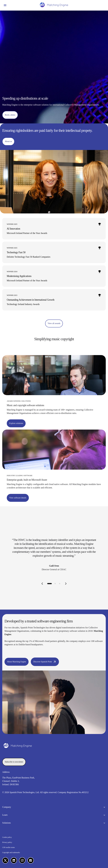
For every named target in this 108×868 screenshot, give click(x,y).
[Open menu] (5, 5)
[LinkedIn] (14, 860)
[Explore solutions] (16, 423)
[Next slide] (66, 584)
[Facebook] (31, 860)
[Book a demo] (10, 115)
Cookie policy (7, 837)
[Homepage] (54, 5)
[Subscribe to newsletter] (14, 762)
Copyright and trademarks (11, 852)
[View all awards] (54, 323)
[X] (5, 860)
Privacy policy (7, 842)
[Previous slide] (42, 584)
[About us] (8, 141)
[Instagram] (22, 860)
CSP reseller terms (9, 847)
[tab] (49, 584)
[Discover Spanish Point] (45, 662)
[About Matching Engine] (17, 662)
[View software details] (18, 498)
